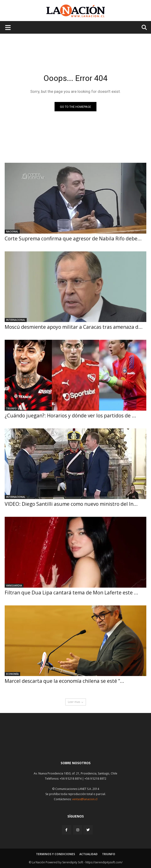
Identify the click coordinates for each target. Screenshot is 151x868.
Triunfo (11, 409)
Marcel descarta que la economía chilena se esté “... (64, 681)
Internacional (16, 320)
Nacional (12, 231)
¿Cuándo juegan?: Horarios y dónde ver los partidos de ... (70, 416)
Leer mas (76, 702)
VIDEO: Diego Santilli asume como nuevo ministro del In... (71, 504)
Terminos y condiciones (55, 854)
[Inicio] (76, 746)
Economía (12, 674)
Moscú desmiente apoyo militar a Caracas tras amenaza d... (74, 327)
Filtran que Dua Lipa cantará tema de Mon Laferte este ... (71, 593)
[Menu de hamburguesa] (8, 27)
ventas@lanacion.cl (85, 799)
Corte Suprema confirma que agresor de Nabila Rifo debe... (73, 239)
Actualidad (88, 854)
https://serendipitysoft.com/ (104, 862)
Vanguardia (14, 586)
